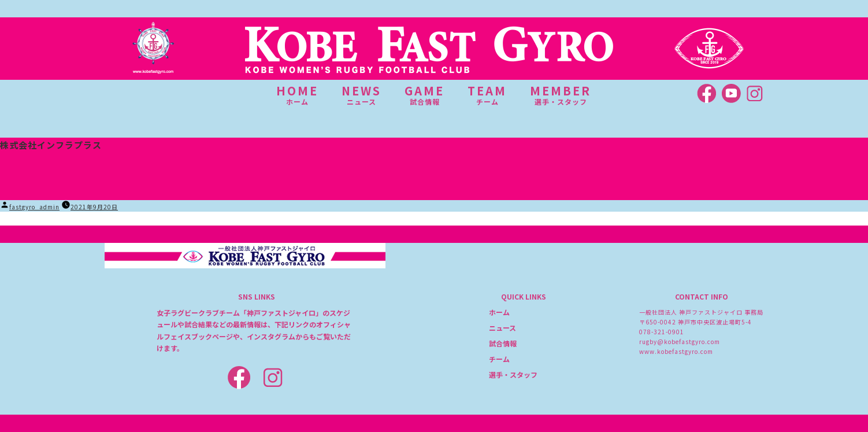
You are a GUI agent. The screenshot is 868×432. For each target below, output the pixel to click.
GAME (424, 95)
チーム (499, 359)
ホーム (499, 312)
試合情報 (503, 343)
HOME (297, 95)
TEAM (487, 95)
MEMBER (561, 95)
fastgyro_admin (34, 207)
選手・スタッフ (513, 374)
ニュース (502, 328)
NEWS (361, 95)
